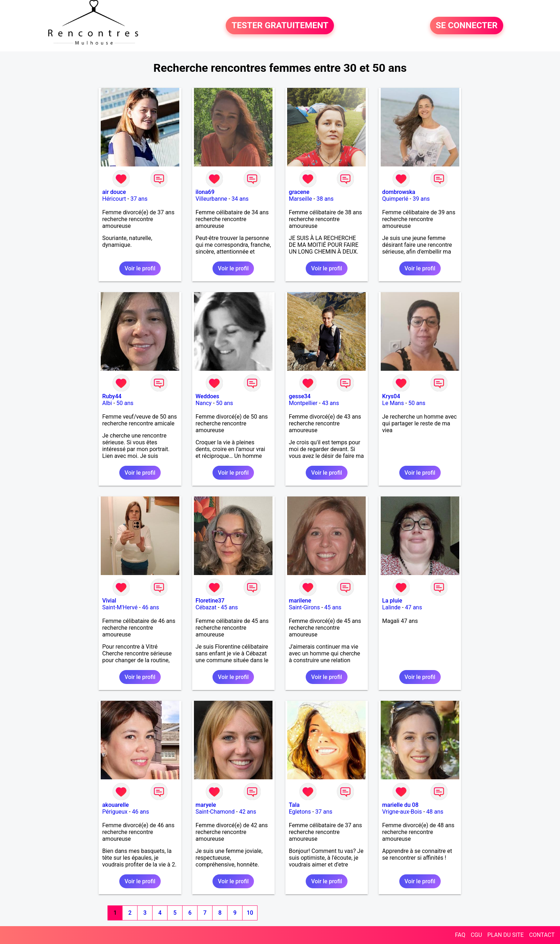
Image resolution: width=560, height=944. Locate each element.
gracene (299, 192)
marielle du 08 (400, 805)
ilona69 (205, 192)
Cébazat (206, 607)
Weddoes (207, 396)
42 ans (247, 812)
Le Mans (393, 403)
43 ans (330, 403)
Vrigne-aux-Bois (402, 812)
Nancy (204, 403)
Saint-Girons (304, 607)
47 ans (414, 607)
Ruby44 (112, 396)
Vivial (109, 601)
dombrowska (399, 192)
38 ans (325, 199)
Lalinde (391, 607)
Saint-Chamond (215, 812)
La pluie (392, 601)
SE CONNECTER (467, 26)
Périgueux (115, 812)
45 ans (229, 607)
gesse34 (300, 396)
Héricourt (114, 199)
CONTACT (542, 935)
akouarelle (115, 805)
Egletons (300, 812)
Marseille (301, 199)
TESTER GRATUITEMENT (280, 26)
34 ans (240, 199)
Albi (107, 403)
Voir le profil (140, 268)
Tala (294, 805)
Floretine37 (210, 601)
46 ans (151, 607)
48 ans (435, 812)
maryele (206, 805)
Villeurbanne (211, 199)
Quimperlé (395, 199)
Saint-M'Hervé (120, 607)
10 (250, 913)
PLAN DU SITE (506, 935)
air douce (114, 192)
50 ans (125, 403)
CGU (476, 935)
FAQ (460, 935)
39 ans (421, 199)
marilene (300, 601)
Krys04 (391, 396)
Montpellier (303, 403)
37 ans (139, 199)
